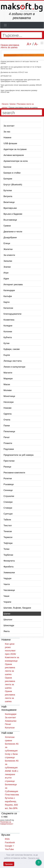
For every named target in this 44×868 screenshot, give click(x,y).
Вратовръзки (10, 208)
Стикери (8, 508)
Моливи (8, 390)
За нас (7, 132)
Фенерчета (9, 561)
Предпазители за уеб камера (18, 455)
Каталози (8, 308)
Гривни (7, 226)
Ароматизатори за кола (16, 161)
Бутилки (8, 190)
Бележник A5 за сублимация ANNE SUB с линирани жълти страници (12, 771)
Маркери (8, 379)
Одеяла (8, 414)
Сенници (8, 490)
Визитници (9, 202)
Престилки (9, 461)
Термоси (8, 537)
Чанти (7, 584)
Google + (10, 846)
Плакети (8, 443)
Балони (7, 167)
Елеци (7, 243)
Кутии (7, 343)
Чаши (6, 596)
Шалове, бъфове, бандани (17, 608)
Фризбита (9, 567)
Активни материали (14, 155)
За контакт (9, 126)
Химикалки (9, 572)
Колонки (8, 331)
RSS (7, 839)
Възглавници (10, 220)
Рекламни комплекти (14, 473)
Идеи (6, 279)
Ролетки (8, 478)
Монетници (9, 396)
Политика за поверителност (7, 823)
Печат (7, 437)
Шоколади (9, 625)
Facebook (10, 842)
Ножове (8, 408)
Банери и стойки (12, 173)
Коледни (8, 326)
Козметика (9, 320)
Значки (7, 267)
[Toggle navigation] (5, 25)
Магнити (8, 373)
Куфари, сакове (12, 349)
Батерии (8, 179)
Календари (9, 290)
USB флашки (10, 143)
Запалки (8, 261)
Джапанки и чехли (13, 232)
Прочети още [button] (34, 858)
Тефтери (8, 543)
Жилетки (8, 249)
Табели (7, 520)
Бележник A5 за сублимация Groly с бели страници (12, 751)
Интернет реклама (13, 284)
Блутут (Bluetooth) (13, 185)
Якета (7, 631)
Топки (6, 549)
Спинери (8, 502)
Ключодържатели (12, 314)
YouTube (9, 849)
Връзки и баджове (13, 214)
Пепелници (9, 431)
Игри (6, 273)
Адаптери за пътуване (15, 149)
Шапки (7, 614)
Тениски (8, 531)
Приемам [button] (9, 864)
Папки (7, 426)
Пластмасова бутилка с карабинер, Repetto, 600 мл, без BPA (12, 801)
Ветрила (8, 196)
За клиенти (9, 255)
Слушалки (9, 496)
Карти (7, 302)
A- (36, 44)
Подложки (9, 449)
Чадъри (7, 578)
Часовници (9, 590)
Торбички (8, 555)
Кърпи (7, 355)
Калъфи (8, 296)
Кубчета (8, 337)
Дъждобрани (10, 237)
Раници (7, 467)
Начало (5, 104)
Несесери (9, 402)
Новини (7, 137)
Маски (7, 384)
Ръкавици (9, 484)
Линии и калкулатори (14, 367)
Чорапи (7, 602)
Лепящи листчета (13, 361)
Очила (7, 420)
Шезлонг (8, 620)
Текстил (8, 525)
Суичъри (8, 514)
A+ (29, 44)
